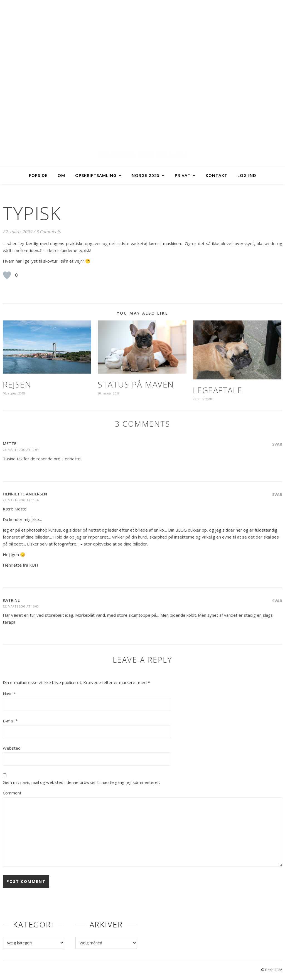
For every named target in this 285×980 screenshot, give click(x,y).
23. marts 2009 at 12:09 (21, 450)
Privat (183, 175)
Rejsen (17, 384)
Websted (12, 748)
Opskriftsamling (96, 175)
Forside (38, 175)
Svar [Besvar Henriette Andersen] (277, 494)
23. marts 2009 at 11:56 (21, 500)
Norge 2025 (146, 175)
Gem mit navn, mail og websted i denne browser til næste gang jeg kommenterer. (81, 782)
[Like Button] (7, 275)
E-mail (10, 721)
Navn (9, 693)
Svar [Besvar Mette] (277, 444)
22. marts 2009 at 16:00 (21, 606)
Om (61, 175)
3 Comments (48, 231)
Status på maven (136, 384)
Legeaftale (218, 390)
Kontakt (217, 175)
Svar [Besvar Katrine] (277, 601)
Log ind (247, 175)
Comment (12, 793)
